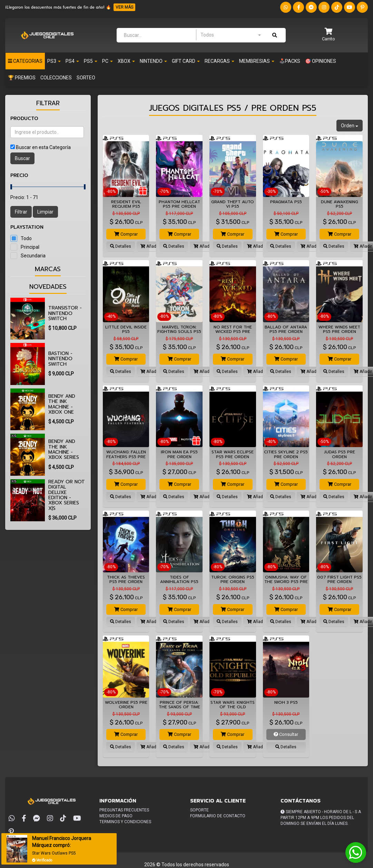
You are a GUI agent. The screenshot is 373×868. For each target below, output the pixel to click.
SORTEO (86, 78)
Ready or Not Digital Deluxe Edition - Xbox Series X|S (67, 495)
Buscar (22, 158)
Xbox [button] (126, 61)
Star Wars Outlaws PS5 (55, 853)
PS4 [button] (72, 61)
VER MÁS (124, 7)
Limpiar (45, 212)
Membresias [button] (257, 61)
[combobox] (230, 35)
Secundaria (33, 256)
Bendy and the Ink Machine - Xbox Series (64, 449)
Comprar (126, 234)
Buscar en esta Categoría (43, 147)
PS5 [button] (91, 61)
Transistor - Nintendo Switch (65, 313)
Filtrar (21, 212)
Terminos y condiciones (125, 822)
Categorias (25, 61)
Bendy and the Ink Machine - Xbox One (62, 404)
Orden (350, 126)
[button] (328, 35)
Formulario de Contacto (218, 816)
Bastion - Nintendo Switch (60, 359)
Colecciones (56, 78)
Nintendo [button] (153, 61)
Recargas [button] (219, 61)
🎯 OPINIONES (321, 61)
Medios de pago (116, 816)
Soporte (199, 810)
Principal (30, 247)
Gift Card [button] (186, 61)
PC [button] (107, 61)
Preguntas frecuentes (124, 810)
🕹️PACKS (290, 61)
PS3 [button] (54, 61)
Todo (26, 238)
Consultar (286, 734)
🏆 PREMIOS (22, 78)
